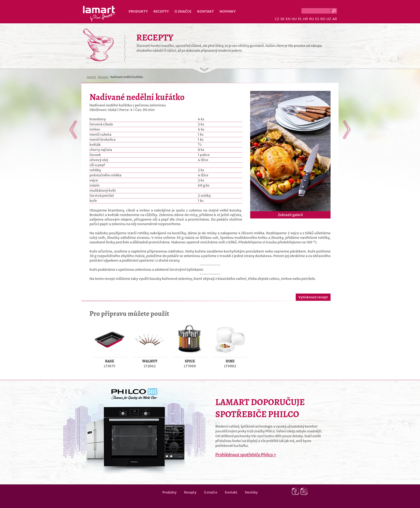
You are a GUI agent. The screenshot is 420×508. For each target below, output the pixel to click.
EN (288, 19)
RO (323, 19)
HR (305, 19)
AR (335, 19)
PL (300, 19)
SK (282, 19)
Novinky (228, 11)
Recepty (161, 11)
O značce (183, 11)
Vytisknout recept (313, 297)
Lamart (99, 14)
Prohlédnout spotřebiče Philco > (246, 455)
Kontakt (206, 11)
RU (312, 19)
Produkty (138, 11)
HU (294, 19)
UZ (329, 19)
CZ (277, 19)
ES (317, 19)
